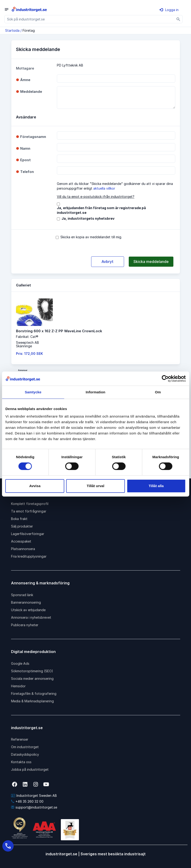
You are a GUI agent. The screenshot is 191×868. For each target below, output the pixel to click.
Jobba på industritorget (30, 769)
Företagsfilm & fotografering (34, 694)
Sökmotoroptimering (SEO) (32, 671)
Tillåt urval (95, 486)
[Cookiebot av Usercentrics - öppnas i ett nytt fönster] (165, 379)
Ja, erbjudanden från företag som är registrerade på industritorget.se (101, 210)
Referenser (20, 739)
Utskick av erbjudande (28, 610)
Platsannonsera (23, 549)
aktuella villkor (104, 188)
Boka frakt (19, 519)
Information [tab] (96, 392)
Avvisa (35, 486)
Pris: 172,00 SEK (29, 354)
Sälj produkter (22, 526)
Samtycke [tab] (33, 392)
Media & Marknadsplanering (32, 701)
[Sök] (178, 19)
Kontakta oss (21, 762)
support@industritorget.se (34, 807)
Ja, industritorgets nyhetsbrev (88, 218)
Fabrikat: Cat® (27, 337)
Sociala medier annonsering (32, 678)
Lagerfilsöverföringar (28, 534)
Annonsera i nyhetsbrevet (31, 617)
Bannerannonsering (26, 602)
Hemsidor (18, 686)
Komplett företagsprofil (30, 504)
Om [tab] (158, 392)
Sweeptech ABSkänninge (27, 344)
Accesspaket (21, 541)
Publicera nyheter (25, 625)
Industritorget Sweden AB (34, 796)
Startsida (12, 30)
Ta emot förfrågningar (29, 511)
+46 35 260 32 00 (27, 801)
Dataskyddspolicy (25, 754)
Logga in (169, 10)
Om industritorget (25, 747)
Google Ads (20, 663)
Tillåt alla (156, 486)
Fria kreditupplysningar (29, 556)
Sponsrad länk (22, 595)
